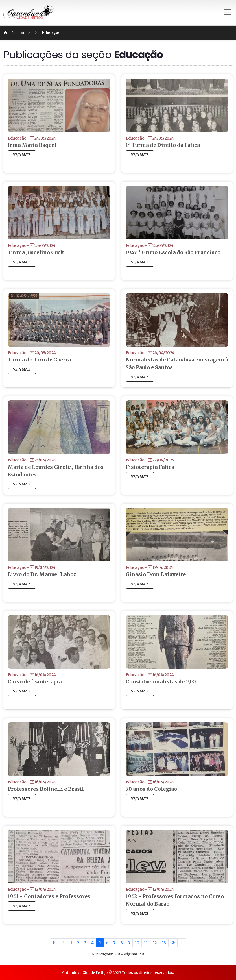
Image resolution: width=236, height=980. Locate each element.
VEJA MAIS (38, 155)
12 (155, 943)
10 (137, 943)
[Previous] (64, 943)
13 (164, 943)
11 (146, 943)
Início (41, 33)
